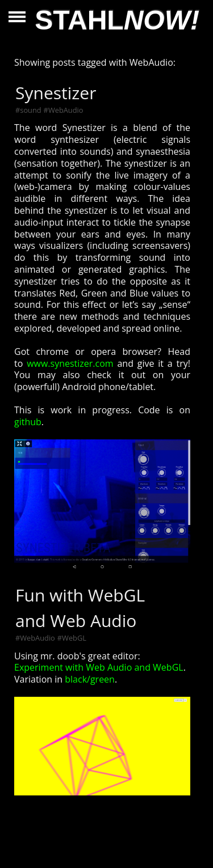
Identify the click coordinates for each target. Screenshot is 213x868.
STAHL (117, 20)
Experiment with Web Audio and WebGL (99, 667)
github (28, 422)
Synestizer (56, 93)
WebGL (74, 638)
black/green (90, 679)
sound (30, 110)
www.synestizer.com (70, 363)
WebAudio (66, 110)
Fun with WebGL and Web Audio (80, 608)
